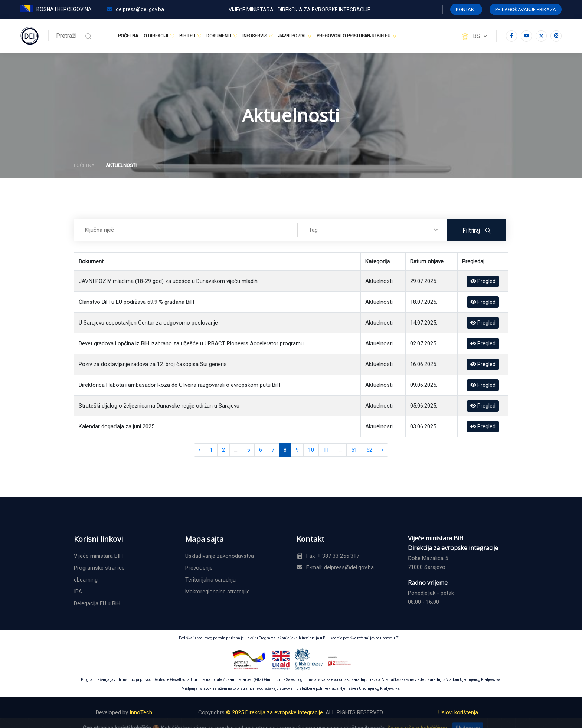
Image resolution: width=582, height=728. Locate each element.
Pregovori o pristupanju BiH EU (354, 36)
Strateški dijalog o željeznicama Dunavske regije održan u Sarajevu (159, 406)
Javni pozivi (292, 36)
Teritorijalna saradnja (210, 580)
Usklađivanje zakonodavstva (220, 556)
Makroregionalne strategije (218, 592)
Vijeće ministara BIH (98, 556)
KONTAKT (466, 9)
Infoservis (255, 36)
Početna (128, 36)
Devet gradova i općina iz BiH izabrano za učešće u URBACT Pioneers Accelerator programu (191, 343)
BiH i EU (187, 36)
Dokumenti (219, 36)
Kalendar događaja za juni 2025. (117, 426)
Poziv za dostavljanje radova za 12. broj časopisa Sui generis (153, 364)
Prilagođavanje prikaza (526, 9)
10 (311, 450)
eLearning (86, 580)
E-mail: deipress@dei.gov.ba (335, 567)
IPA (78, 592)
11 (326, 450)
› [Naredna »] (382, 450)
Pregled (483, 281)
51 (354, 450)
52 (369, 450)
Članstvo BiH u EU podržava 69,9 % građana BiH (136, 302)
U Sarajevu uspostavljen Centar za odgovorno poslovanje (148, 323)
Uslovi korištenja (458, 712)
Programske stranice (99, 568)
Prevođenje (199, 568)
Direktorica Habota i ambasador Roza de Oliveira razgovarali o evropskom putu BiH (179, 385)
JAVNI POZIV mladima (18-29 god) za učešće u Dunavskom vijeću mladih (168, 281)
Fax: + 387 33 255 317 (328, 556)
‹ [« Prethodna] (200, 450)
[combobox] (372, 230)
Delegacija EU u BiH (97, 603)
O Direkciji (156, 36)
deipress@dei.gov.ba (135, 9)
